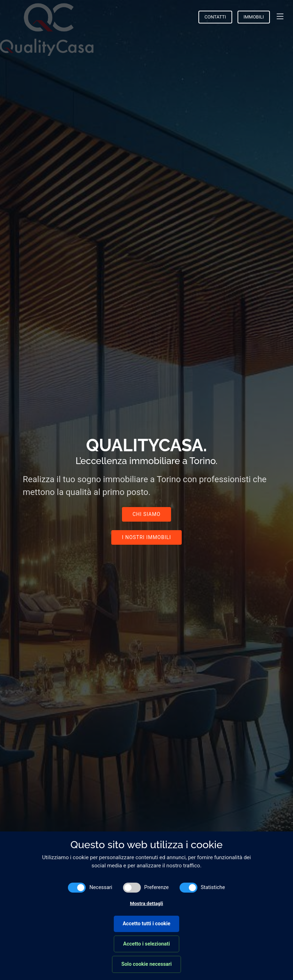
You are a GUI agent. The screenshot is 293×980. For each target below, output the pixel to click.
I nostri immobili (146, 537)
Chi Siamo (147, 514)
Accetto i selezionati (146, 944)
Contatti (215, 17)
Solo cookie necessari (146, 964)
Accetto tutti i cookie (146, 924)
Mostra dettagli (147, 903)
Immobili (254, 17)
